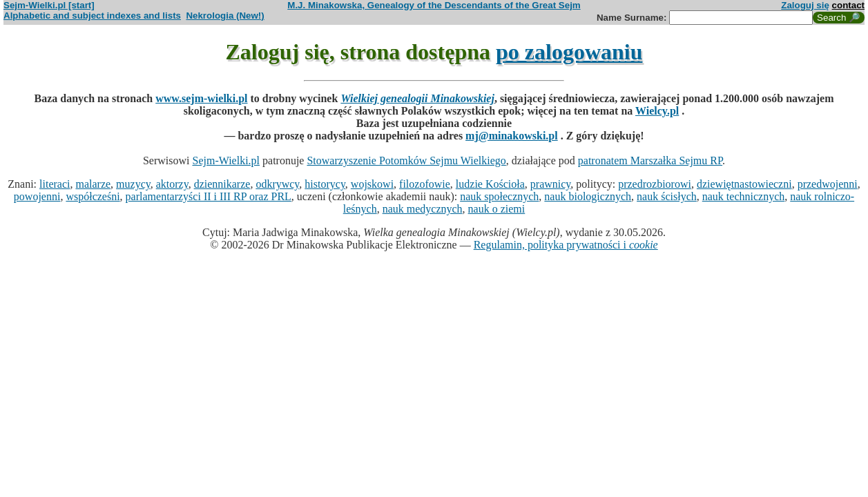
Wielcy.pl (657, 111)
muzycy (133, 184)
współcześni (93, 196)
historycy (325, 184)
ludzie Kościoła (490, 184)
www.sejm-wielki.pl (201, 98)
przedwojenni (828, 184)
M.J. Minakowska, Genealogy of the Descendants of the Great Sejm (434, 5)
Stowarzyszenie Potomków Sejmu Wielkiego (406, 160)
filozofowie (425, 184)
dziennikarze (222, 184)
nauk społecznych (499, 196)
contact (848, 5)
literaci (55, 184)
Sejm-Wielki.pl (226, 160)
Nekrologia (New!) (225, 16)
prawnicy (551, 184)
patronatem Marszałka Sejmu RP (650, 160)
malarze (93, 184)
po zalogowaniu (569, 52)
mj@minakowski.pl (512, 136)
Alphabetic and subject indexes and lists (92, 16)
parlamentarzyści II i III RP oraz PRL (209, 196)
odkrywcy (277, 184)
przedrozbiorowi (655, 184)
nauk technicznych (744, 196)
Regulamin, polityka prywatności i (566, 245)
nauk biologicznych (588, 196)
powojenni (37, 196)
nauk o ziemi (497, 209)
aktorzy (172, 184)
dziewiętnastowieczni (744, 184)
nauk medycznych (423, 209)
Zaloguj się (805, 5)
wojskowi (372, 184)
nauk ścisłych (667, 196)
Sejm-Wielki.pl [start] (49, 5)
